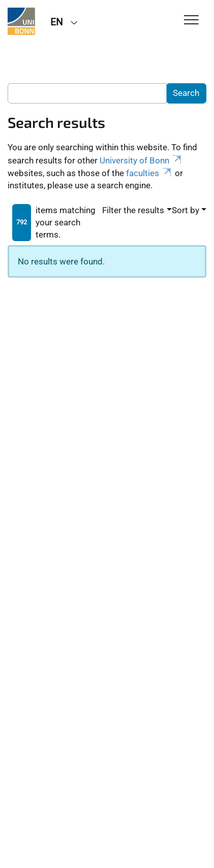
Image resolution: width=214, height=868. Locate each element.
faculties (149, 173)
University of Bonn (141, 160)
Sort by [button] (186, 210)
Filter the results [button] (133, 210)
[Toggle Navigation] (191, 21)
